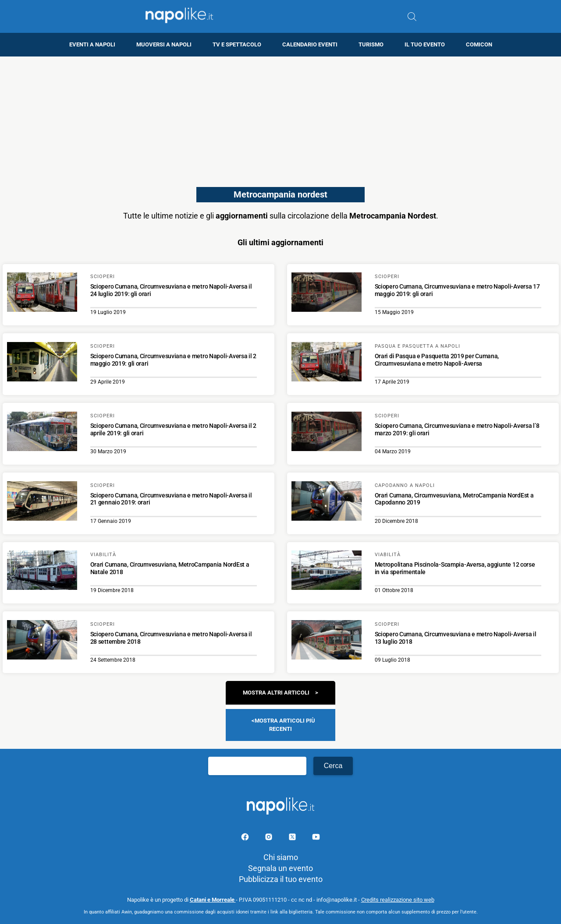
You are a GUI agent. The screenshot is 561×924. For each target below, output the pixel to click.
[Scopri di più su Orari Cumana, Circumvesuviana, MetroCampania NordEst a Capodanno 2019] (327, 502)
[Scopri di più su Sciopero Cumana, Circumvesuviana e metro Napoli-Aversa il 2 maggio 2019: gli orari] (42, 363)
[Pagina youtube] (316, 838)
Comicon (479, 44)
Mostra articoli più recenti (285, 725)
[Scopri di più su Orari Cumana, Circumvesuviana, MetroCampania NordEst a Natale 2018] (42, 571)
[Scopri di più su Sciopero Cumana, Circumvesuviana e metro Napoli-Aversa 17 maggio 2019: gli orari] (327, 293)
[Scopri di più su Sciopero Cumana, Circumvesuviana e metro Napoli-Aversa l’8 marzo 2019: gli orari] (327, 433)
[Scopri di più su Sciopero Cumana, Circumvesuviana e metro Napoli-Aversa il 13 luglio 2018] (327, 641)
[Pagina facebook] (246, 838)
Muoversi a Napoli (164, 44)
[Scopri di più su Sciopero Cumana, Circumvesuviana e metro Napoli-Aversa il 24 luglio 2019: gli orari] (42, 293)
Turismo (371, 44)
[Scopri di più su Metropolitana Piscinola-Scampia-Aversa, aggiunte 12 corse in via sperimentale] (327, 571)
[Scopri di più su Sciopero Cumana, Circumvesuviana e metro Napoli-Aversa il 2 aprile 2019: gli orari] (42, 433)
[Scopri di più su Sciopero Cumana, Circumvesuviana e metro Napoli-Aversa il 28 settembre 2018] (42, 641)
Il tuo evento (425, 44)
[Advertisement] (280, 118)
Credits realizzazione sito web (398, 900)
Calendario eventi (310, 44)
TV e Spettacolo (237, 44)
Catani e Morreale (213, 900)
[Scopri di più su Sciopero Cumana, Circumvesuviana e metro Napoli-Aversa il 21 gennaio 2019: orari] (42, 502)
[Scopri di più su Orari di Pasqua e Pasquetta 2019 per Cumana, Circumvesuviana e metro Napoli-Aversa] (327, 363)
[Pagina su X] (293, 838)
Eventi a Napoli (92, 44)
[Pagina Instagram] (270, 838)
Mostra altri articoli (276, 693)
